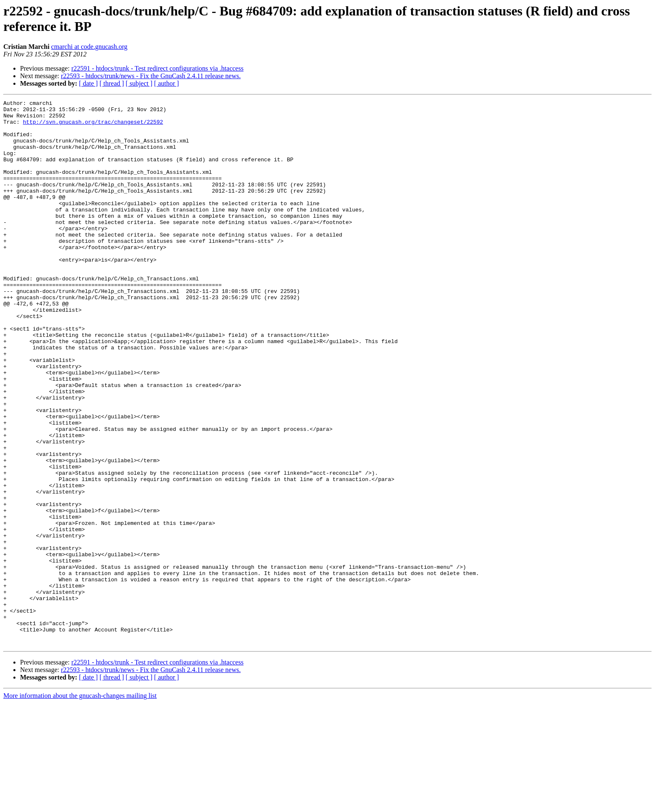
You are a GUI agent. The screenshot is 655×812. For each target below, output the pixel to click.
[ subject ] (139, 83)
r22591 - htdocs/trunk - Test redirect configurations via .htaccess (157, 68)
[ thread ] (112, 83)
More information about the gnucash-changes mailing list (80, 805)
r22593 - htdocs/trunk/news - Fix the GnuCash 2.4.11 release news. (151, 76)
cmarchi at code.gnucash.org (89, 47)
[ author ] (167, 83)
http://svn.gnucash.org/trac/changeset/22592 (93, 127)
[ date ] (88, 83)
